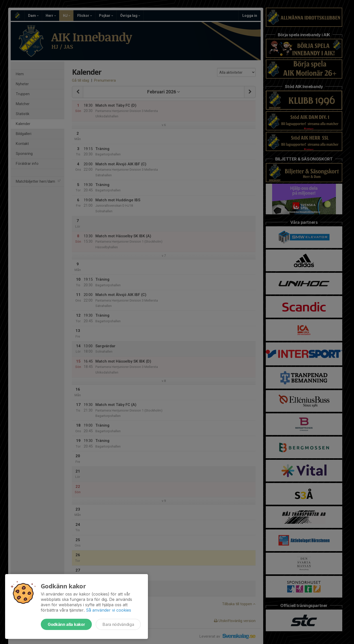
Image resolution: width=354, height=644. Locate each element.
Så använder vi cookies (109, 610)
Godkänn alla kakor (66, 624)
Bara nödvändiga (118, 624)
